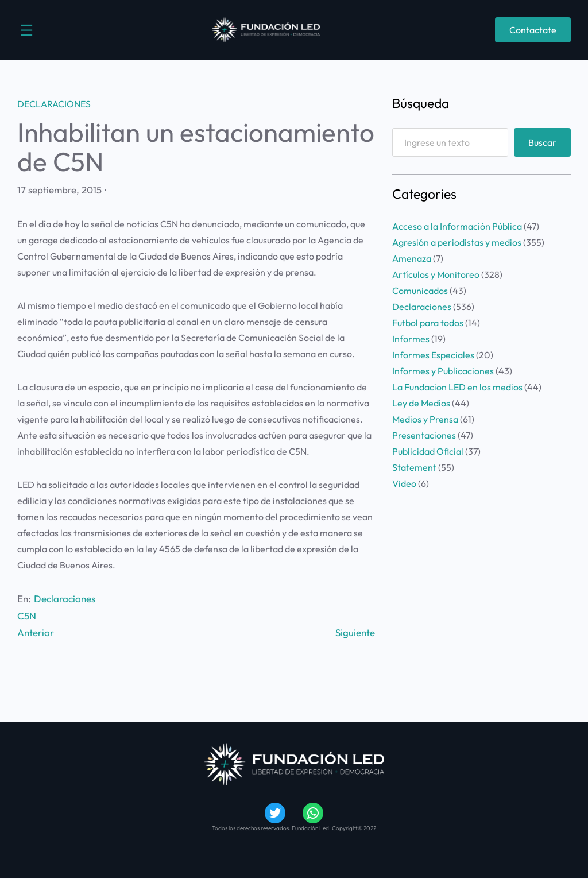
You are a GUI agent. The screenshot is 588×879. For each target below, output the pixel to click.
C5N (27, 616)
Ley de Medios (421, 403)
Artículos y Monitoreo (436, 274)
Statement (414, 467)
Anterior (36, 632)
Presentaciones (424, 435)
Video (404, 483)
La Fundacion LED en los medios (457, 387)
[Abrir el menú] (27, 30)
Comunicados (420, 291)
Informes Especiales (433, 355)
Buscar (542, 142)
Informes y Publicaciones (443, 371)
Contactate (533, 30)
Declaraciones (54, 104)
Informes (411, 339)
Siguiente (355, 632)
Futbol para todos (428, 323)
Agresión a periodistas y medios (457, 242)
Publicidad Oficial (428, 451)
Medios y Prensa (425, 419)
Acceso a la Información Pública (457, 226)
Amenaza (412, 258)
